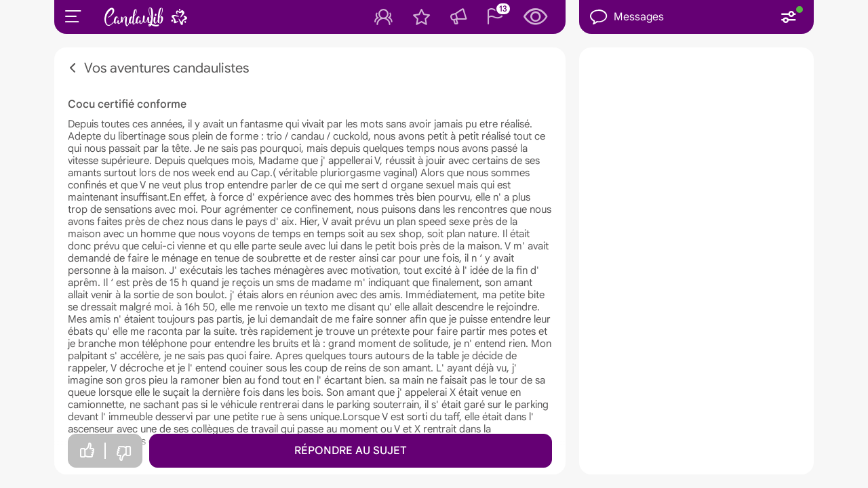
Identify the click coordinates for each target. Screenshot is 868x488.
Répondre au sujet (351, 451)
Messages (627, 17)
